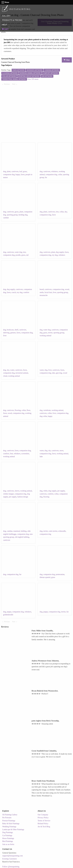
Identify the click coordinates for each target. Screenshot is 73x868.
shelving (6, 333)
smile (42, 292)
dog (5, 171)
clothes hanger (9, 494)
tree (57, 212)
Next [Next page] (15, 84)
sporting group (12, 215)
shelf (16, 330)
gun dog (59, 373)
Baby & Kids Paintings (11, 824)
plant (9, 171)
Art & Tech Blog (44, 827)
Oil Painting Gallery (10, 815)
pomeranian (60, 574)
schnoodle (62, 531)
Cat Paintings (7, 835)
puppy (9, 612)
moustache (44, 295)
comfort (26, 292)
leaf (21, 171)
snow (61, 451)
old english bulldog (22, 537)
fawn (23, 175)
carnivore (15, 171)
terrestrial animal (22, 373)
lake (54, 373)
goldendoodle (8, 615)
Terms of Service (44, 821)
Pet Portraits (7, 818)
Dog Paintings (8, 832)
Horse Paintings (8, 838)
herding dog (23, 215)
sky (66, 212)
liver (54, 292)
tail (27, 255)
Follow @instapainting (11, 867)
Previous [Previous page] (8, 84)
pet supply (13, 497)
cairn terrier (53, 531)
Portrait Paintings (9, 821)
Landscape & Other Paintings (13, 830)
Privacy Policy (43, 818)
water (12, 370)
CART (5, 29)
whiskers (55, 171)
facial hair (48, 292)
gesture (13, 333)
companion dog (9, 175)
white (45, 491)
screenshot (25, 454)
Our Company (43, 815)
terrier (50, 333)
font (11, 454)
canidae (6, 218)
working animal (45, 336)
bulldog (24, 531)
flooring (18, 410)
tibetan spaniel (45, 577)
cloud (5, 376)
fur (46, 177)
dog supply (60, 252)
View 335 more (33, 79)
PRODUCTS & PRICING (12, 20)
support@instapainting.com (13, 856)
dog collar (43, 416)
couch (14, 292)
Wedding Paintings (9, 827)
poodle (18, 255)
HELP (4, 25)
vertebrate (47, 410)
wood (67, 289)
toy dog (55, 255)
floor (28, 410)
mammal (17, 531)
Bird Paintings (8, 841)
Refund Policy (43, 824)
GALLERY (6, 16)
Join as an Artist (8, 844)
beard (42, 289)
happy (18, 175)
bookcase (10, 330)
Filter (67, 60)
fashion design (23, 497)
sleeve (17, 491)
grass (25, 171)
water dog (18, 252)
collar (60, 175)
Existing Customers (10, 859)
